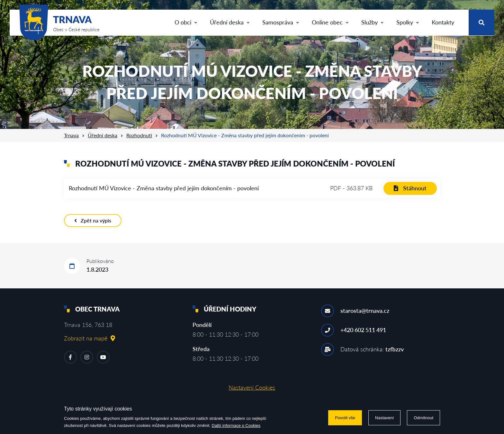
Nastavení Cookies (252, 387)
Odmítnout (423, 418)
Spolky (408, 22)
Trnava (71, 135)
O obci (186, 22)
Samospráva (281, 22)
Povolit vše (345, 418)
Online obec (330, 22)
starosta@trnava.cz (365, 311)
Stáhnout (410, 188)
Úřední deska (230, 22)
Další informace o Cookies (236, 425)
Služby (372, 22)
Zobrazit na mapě (90, 338)
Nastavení (385, 418)
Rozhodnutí (139, 135)
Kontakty (443, 22)
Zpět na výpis (93, 220)
